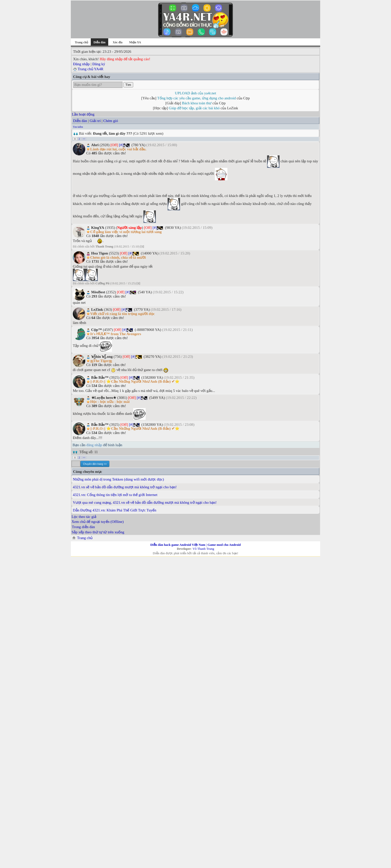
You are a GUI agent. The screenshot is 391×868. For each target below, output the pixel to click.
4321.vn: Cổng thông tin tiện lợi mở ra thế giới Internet (115, 495)
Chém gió (111, 121)
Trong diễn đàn (83, 527)
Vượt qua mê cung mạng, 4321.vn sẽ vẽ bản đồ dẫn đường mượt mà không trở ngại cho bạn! (145, 502)
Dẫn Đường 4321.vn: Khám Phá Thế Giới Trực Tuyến (115, 510)
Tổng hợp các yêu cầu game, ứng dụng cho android (197, 98)
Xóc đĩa (118, 42)
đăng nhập (94, 445)
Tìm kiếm (78, 127)
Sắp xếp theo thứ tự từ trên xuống (98, 532)
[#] (121, 145)
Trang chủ (81, 42)
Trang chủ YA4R (90, 69)
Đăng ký (99, 64)
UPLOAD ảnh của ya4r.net (195, 93)
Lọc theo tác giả (84, 517)
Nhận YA (135, 42)
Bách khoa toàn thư (197, 103)
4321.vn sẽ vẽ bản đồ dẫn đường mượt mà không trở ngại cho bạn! (125, 487)
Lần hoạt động (83, 114)
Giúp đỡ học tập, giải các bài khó (194, 108)
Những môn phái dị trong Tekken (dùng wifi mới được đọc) (118, 479)
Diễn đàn (80, 121)
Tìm (128, 85)
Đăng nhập (81, 64)
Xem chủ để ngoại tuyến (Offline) (98, 522)
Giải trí (95, 121)
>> (84, 139)
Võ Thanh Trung (203, 549)
